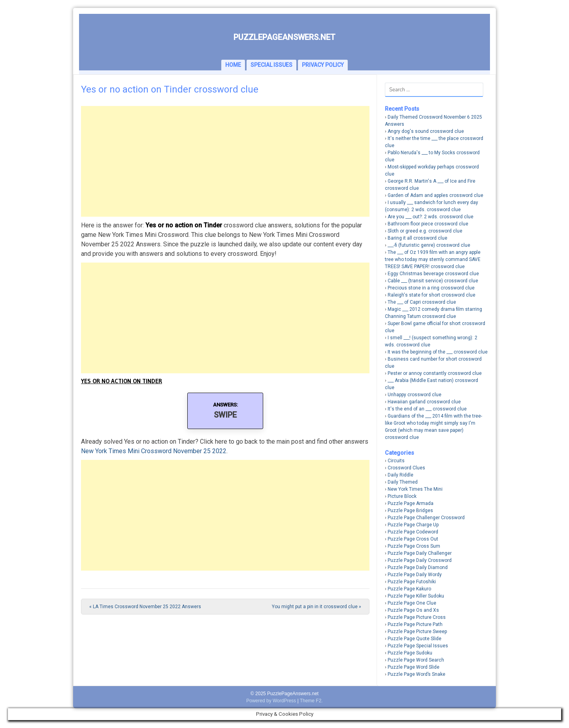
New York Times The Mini (415, 489)
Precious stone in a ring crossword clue (431, 288)
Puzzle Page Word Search (416, 660)
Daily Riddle (400, 475)
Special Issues (271, 65)
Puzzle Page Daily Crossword (420, 560)
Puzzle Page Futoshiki (412, 582)
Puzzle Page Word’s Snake (416, 674)
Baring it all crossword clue (417, 238)
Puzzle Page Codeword (413, 532)
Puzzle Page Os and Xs (413, 610)
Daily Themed (403, 482)
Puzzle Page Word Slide (414, 667)
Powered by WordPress (271, 701)
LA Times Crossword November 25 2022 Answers (145, 607)
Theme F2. (311, 701)
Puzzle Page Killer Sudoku (416, 596)
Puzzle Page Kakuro (409, 589)
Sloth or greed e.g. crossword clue (425, 231)
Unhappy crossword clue (415, 395)
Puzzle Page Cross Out (413, 539)
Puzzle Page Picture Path (415, 624)
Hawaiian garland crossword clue (424, 402)
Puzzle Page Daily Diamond (418, 567)
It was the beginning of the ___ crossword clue (438, 352)
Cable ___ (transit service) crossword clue (433, 281)
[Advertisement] (225, 161)
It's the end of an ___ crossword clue (427, 409)
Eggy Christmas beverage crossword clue (433, 274)
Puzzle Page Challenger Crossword (426, 518)
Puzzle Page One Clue (412, 603)
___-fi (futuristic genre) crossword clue (429, 245)
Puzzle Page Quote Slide (415, 639)
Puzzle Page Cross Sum (414, 546)
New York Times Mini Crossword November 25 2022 (154, 451)
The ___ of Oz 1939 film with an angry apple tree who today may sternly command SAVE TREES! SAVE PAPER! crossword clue (433, 259)
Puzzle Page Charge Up (413, 525)
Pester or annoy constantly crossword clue (435, 373)
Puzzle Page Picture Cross (417, 617)
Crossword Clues (406, 468)
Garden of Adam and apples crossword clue (435, 195)
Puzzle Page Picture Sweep (417, 632)
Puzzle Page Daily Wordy (415, 575)
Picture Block (402, 496)
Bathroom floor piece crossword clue (428, 224)
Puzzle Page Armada (411, 503)
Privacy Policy (323, 65)
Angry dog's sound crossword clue (426, 131)
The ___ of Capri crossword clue (422, 302)
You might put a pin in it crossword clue (317, 607)
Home (233, 65)
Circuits (396, 461)
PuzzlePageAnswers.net (284, 37)
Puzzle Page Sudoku (410, 653)
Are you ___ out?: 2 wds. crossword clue (431, 217)
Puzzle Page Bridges (410, 511)
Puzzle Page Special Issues (418, 646)
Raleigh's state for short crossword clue (431, 295)
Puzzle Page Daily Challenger (420, 553)
